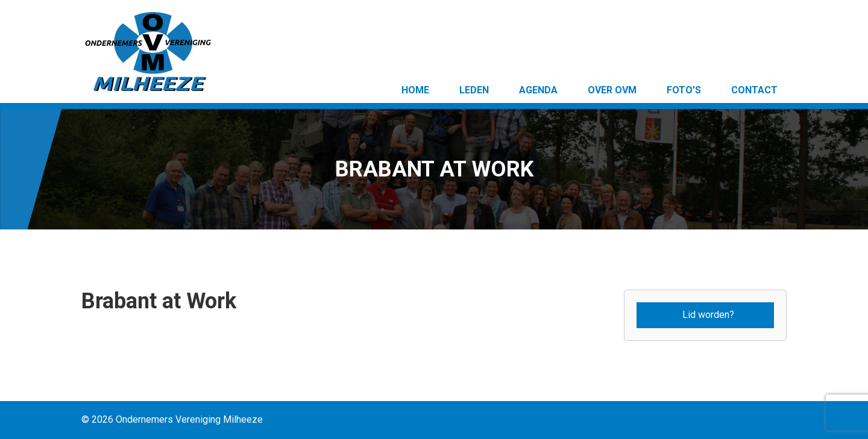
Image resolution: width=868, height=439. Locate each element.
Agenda (538, 90)
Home (415, 90)
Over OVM (612, 90)
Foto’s (684, 90)
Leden (474, 90)
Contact (754, 90)
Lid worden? (708, 315)
